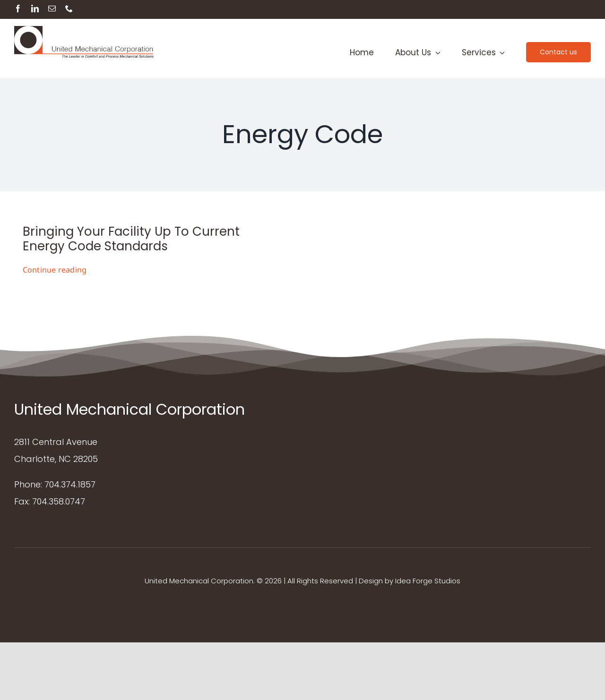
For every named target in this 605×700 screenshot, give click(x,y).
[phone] (69, 9)
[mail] (52, 9)
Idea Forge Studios (428, 581)
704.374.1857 (70, 484)
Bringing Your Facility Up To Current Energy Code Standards (131, 239)
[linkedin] (35, 9)
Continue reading (55, 270)
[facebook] (18, 9)
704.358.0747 (59, 501)
